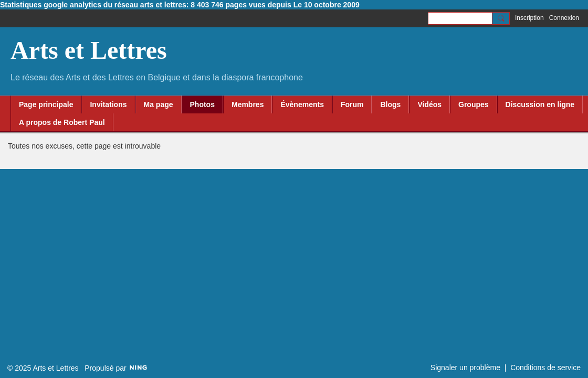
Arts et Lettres (89, 50)
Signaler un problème (465, 367)
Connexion (564, 18)
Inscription (529, 18)
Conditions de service (545, 367)
